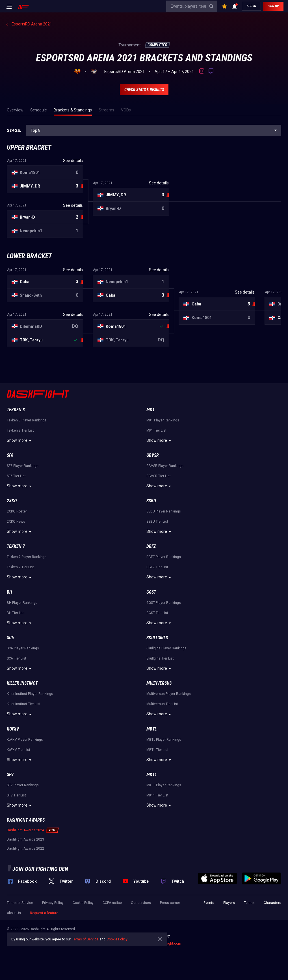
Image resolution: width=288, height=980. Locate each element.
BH (9, 592)
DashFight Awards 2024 (25, 830)
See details (73, 161)
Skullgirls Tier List (160, 658)
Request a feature (44, 913)
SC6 (10, 638)
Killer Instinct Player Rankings (30, 694)
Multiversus (159, 683)
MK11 (152, 775)
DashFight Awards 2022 (25, 848)
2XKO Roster (17, 511)
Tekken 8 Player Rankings (27, 420)
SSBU (151, 501)
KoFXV (13, 729)
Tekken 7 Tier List (20, 567)
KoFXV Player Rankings (25, 740)
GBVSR (153, 455)
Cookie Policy (83, 903)
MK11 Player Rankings (164, 785)
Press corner (170, 903)
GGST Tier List (157, 613)
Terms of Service (20, 903)
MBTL (151, 729)
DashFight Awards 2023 (25, 839)
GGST (151, 592)
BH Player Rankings (22, 603)
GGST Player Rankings (164, 603)
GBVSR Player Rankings (165, 466)
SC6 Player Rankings (23, 648)
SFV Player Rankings (23, 785)
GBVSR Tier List (159, 476)
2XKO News (16, 522)
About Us (14, 913)
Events (209, 903)
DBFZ (151, 546)
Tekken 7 (16, 546)
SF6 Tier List (16, 476)
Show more (20, 441)
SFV (10, 775)
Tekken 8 (16, 410)
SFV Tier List (16, 795)
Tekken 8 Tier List (20, 430)
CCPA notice (112, 903)
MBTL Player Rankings (164, 740)
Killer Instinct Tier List (24, 704)
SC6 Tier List (17, 658)
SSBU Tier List (157, 522)
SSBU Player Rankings (164, 511)
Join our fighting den (40, 869)
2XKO (12, 501)
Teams (249, 903)
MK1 (151, 410)
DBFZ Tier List (157, 567)
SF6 (10, 455)
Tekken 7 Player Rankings (27, 557)
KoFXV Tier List (19, 750)
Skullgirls (157, 638)
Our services (141, 903)
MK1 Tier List (156, 430)
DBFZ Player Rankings (164, 557)
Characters (272, 903)
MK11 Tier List (157, 795)
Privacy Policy (53, 903)
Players (229, 903)
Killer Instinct (22, 683)
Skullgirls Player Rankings (166, 648)
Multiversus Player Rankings (169, 694)
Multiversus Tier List (162, 704)
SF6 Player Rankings (23, 466)
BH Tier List (16, 613)
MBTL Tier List (157, 750)
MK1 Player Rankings (163, 420)
